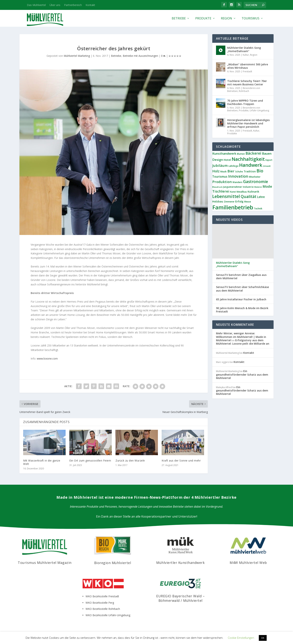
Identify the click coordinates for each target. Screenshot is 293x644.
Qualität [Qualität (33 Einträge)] (249, 196)
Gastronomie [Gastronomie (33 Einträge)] (256, 181)
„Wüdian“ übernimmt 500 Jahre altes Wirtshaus (248, 66)
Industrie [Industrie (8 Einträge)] (248, 187)
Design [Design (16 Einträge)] (218, 160)
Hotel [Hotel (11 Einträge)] (227, 160)
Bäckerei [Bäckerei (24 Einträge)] (253, 153)
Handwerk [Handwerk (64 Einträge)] (251, 165)
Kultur (246, 55)
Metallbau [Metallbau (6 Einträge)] (242, 192)
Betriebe (179, 19)
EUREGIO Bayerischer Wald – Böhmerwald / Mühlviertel (180, 598)
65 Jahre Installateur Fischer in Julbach (241, 299)
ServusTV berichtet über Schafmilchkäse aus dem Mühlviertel (242, 289)
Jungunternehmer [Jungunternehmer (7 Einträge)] (233, 187)
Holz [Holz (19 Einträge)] (216, 171)
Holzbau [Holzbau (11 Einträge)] (218, 201)
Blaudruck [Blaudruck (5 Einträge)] (217, 187)
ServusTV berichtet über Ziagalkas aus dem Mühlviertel (241, 277)
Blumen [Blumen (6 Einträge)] (241, 154)
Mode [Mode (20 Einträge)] (267, 186)
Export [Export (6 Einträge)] (269, 160)
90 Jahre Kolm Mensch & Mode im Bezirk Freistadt (242, 310)
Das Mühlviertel (36, 5)
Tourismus (250, 19)
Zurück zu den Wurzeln (130, 460)
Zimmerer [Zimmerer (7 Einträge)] (229, 202)
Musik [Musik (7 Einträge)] (223, 172)
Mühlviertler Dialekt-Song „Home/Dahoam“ (244, 49)
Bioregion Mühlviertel (113, 563)
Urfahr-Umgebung (259, 110)
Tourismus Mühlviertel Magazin (45, 563)
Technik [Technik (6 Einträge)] (258, 209)
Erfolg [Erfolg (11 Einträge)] (239, 201)
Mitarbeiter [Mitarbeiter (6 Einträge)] (255, 177)
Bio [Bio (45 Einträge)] (260, 171)
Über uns (55, 5)
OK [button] (263, 638)
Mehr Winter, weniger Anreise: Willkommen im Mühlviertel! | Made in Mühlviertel (241, 337)
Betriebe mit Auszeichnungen (140, 56)
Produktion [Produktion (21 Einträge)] (222, 182)
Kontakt (90, 5)
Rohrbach (244, 91)
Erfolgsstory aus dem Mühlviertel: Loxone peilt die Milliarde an (243, 342)
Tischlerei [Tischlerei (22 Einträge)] (221, 191)
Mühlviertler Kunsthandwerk (180, 563)
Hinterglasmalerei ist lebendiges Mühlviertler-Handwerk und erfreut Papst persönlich (248, 123)
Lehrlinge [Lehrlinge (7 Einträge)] (233, 166)
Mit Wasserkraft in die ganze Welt (42, 462)
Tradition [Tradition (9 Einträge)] (250, 171)
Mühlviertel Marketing (77, 56)
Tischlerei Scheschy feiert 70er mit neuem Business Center (247, 83)
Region (226, 19)
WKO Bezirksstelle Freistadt (102, 596)
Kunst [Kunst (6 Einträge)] (233, 192)
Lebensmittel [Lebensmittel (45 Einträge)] (226, 196)
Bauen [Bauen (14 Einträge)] (267, 154)
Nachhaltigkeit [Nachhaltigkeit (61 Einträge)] (248, 159)
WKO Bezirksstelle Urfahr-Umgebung (108, 615)
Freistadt (247, 71)
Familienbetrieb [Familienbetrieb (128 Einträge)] (233, 207)
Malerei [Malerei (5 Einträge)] (258, 187)
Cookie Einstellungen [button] (241, 638)
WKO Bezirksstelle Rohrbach (103, 609)
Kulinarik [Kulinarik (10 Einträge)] (253, 192)
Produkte (203, 19)
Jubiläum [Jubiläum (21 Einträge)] (220, 165)
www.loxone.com (47, 359)
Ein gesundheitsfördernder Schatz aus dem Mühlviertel (242, 374)
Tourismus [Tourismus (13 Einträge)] (220, 177)
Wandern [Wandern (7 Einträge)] (237, 182)
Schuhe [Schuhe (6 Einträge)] (239, 172)
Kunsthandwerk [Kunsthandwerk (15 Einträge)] (224, 153)
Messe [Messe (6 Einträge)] (248, 202)
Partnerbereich (73, 5)
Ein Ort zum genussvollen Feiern (90, 460)
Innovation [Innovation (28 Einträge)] (238, 176)
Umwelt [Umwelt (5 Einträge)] (267, 166)
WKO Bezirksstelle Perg (100, 603)
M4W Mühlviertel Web (248, 563)
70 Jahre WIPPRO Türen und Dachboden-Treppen (245, 102)
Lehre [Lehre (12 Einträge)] (261, 197)
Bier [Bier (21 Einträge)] (231, 171)
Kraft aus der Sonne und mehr (181, 460)
